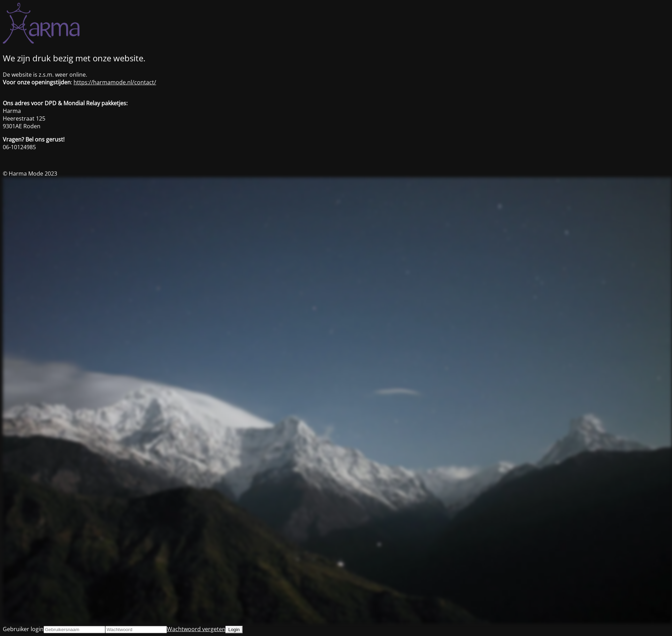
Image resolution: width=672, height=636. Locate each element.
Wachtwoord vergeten (196, 629)
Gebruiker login (23, 629)
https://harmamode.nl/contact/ (115, 82)
